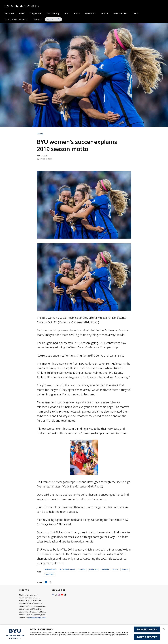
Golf (67, 13)
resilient (125, 569)
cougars (82, 569)
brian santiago (50, 569)
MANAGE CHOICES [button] (147, 629)
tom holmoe (49, 574)
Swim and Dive (120, 13)
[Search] (53, 19)
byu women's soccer (67, 569)
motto (115, 569)
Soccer (77, 13)
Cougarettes (35, 13)
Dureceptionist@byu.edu (29, 620)
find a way (105, 569)
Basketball (9, 13)
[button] (164, 629)
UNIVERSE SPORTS (21, 6)
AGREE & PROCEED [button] (147, 637)
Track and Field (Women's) (16, 19)
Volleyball (38, 19)
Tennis (135, 13)
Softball (105, 13)
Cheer (22, 13)
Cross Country (53, 13)
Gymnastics (90, 13)
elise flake (93, 569)
